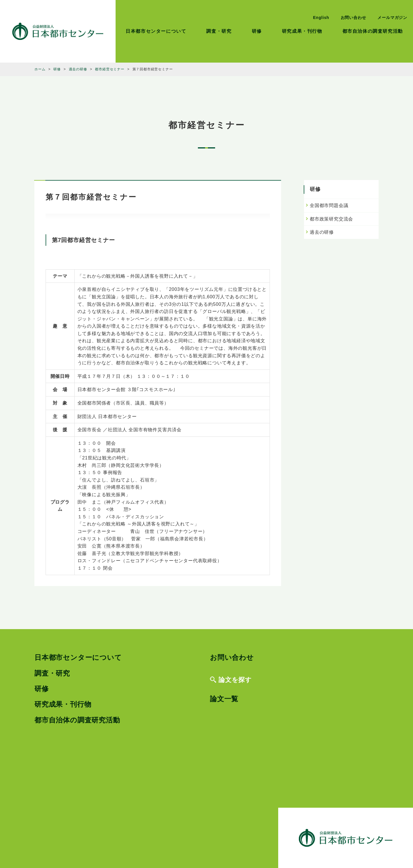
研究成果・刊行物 (302, 31)
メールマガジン (392, 18)
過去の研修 (322, 232)
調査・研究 (219, 31)
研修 (257, 31)
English (321, 18)
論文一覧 (224, 699)
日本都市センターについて (156, 31)
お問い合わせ (353, 18)
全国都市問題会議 (329, 205)
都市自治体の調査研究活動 (373, 31)
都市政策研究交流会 (331, 219)
